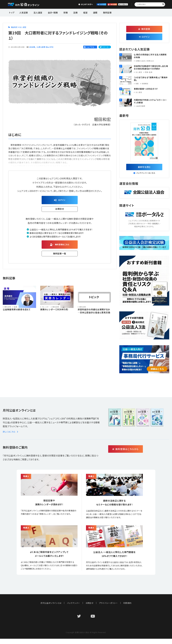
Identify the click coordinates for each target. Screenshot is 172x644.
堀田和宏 (14, 27)
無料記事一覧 (60, 256)
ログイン (79, 4)
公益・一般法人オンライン (27, 4)
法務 (70, 12)
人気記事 (23, 12)
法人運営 (36, 12)
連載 (87, 12)
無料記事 (97, 12)
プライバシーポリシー (108, 605)
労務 (61, 12)
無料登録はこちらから (137, 451)
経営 (78, 12)
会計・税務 (50, 12)
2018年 (32, 47)
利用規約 (128, 605)
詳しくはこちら (11, 433)
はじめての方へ (58, 4)
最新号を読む (144, 168)
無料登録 (99, 4)
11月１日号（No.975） (45, 47)
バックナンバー (74, 605)
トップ (12, 12)
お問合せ (120, 4)
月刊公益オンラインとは (51, 605)
